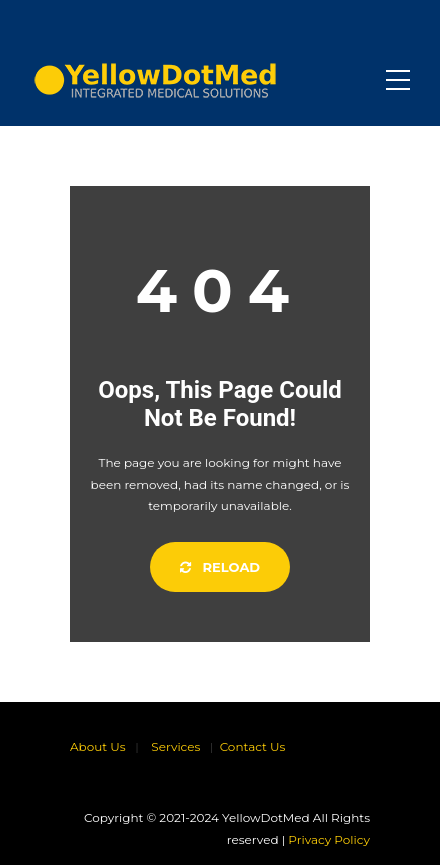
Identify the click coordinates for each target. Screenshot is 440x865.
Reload (220, 567)
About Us (98, 746)
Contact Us (253, 746)
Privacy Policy (329, 839)
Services (175, 746)
